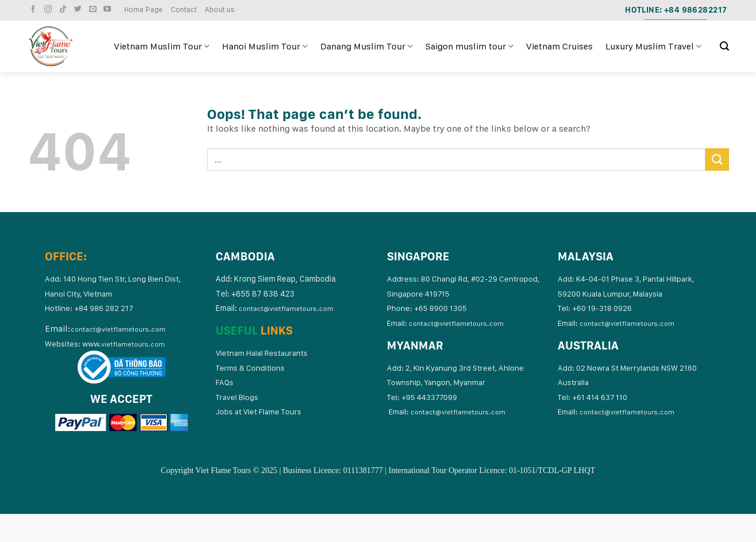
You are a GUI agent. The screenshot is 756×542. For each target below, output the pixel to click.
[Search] (724, 46)
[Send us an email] (94, 9)
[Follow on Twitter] (79, 9)
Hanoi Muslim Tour (265, 47)
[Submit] (717, 159)
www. (124, 344)
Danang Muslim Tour (367, 47)
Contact (184, 9)
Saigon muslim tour (469, 47)
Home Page (143, 9)
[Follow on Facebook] (34, 9)
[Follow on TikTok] (64, 9)
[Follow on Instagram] (49, 9)
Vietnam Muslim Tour (162, 47)
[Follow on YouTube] (109, 9)
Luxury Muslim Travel (653, 47)
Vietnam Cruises (559, 46)
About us (220, 9)
